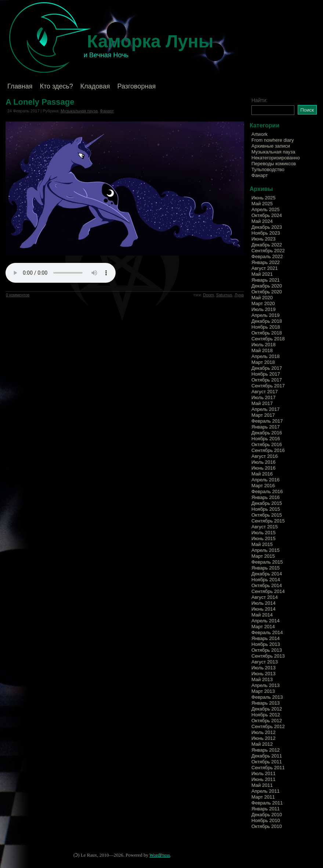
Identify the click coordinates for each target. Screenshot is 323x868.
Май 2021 (262, 274)
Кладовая (95, 86)
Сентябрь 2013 (268, 656)
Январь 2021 (266, 280)
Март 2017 (263, 415)
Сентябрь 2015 (268, 521)
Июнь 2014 (264, 609)
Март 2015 (263, 556)
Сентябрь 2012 (268, 726)
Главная (20, 86)
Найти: (260, 100)
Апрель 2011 (266, 791)
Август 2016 (265, 456)
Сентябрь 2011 (268, 768)
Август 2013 (265, 662)
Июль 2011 (264, 773)
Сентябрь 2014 (268, 591)
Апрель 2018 (266, 356)
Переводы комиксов (274, 164)
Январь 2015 (266, 568)
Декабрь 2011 (267, 756)
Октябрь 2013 (267, 650)
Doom (208, 295)
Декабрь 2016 (267, 433)
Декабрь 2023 (267, 227)
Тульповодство (268, 169)
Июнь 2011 (264, 779)
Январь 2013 (266, 703)
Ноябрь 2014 (266, 580)
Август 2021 (265, 268)
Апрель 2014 (266, 621)
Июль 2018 (264, 345)
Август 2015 (265, 527)
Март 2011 (263, 797)
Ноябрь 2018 (266, 327)
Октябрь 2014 (267, 585)
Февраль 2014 (267, 632)
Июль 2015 (264, 533)
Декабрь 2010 (267, 815)
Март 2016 (263, 486)
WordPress (160, 855)
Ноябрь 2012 (266, 715)
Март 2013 (263, 691)
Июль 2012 (264, 732)
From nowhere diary (273, 140)
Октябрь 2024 (267, 215)
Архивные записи (271, 146)
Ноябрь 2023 (266, 233)
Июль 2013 (264, 668)
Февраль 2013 (267, 697)
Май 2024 (262, 221)
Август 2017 (265, 392)
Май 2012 (262, 744)
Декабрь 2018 (267, 321)
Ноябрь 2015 (266, 509)
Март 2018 (263, 362)
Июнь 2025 (264, 198)
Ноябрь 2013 (266, 644)
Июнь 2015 (264, 538)
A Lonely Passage (40, 102)
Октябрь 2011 (267, 762)
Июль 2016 (264, 462)
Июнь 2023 (264, 239)
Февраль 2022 (267, 256)
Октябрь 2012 (267, 721)
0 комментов (18, 295)
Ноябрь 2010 (266, 820)
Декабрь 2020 (267, 286)
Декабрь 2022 (267, 245)
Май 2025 (262, 204)
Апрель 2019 (266, 315)
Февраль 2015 (267, 562)
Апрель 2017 (266, 409)
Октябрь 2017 (267, 380)
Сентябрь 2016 (268, 450)
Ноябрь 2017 (266, 374)
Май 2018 (262, 350)
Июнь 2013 (264, 674)
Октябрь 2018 (267, 333)
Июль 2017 (264, 397)
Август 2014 (265, 597)
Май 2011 (262, 785)
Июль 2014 (264, 603)
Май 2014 (262, 615)
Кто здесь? (57, 86)
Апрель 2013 (266, 685)
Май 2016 (262, 474)
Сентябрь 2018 (268, 339)
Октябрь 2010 (267, 826)
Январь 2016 (266, 497)
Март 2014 (263, 627)
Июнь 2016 (264, 468)
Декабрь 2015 (267, 503)
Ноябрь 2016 (266, 439)
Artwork (260, 134)
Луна (239, 295)
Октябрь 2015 (267, 515)
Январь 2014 (266, 638)
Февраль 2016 (267, 491)
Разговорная (136, 86)
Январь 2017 (266, 427)
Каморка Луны (150, 41)
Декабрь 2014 (267, 574)
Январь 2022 (266, 262)
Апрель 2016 (266, 480)
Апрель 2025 (266, 209)
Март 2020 (263, 303)
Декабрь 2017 (267, 368)
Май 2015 (262, 544)
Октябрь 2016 (267, 444)
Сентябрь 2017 (268, 386)
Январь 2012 (266, 750)
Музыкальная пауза (79, 111)
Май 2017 (262, 403)
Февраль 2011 (267, 803)
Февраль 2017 (267, 421)
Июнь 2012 (264, 738)
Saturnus (224, 295)
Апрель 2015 (266, 550)
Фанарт (107, 111)
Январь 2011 (266, 809)
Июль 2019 (264, 309)
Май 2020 (262, 298)
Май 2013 (262, 679)
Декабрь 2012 (267, 709)
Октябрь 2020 (267, 292)
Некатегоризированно (276, 158)
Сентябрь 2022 (268, 251)
